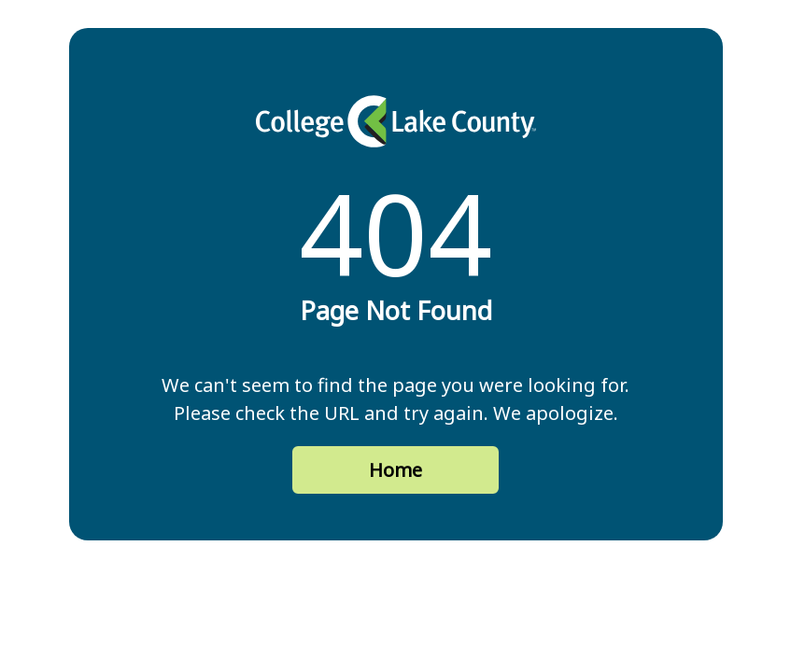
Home (395, 470)
